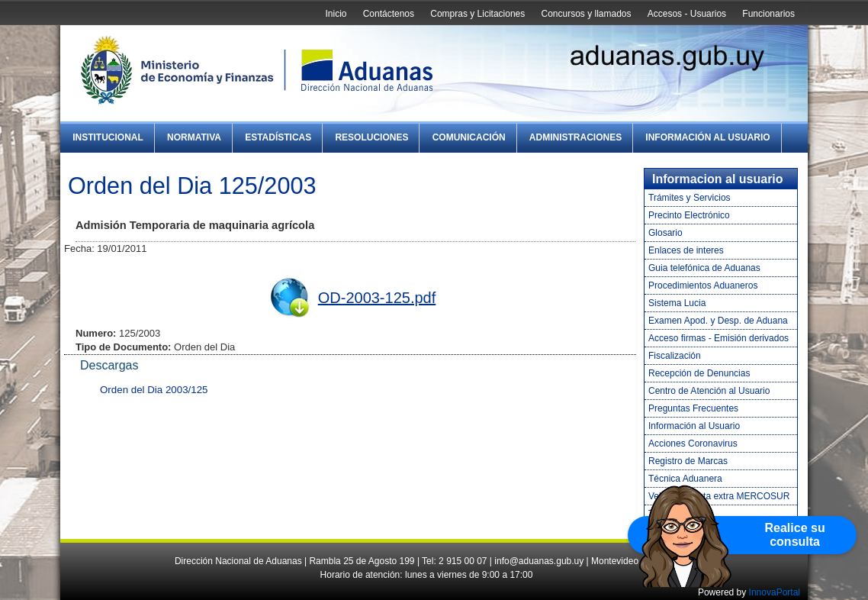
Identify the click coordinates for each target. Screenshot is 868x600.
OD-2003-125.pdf (377, 298)
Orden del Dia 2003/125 (154, 390)
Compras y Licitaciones (477, 14)
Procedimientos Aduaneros (703, 285)
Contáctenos (389, 14)
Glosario (665, 233)
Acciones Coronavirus (693, 444)
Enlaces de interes (686, 250)
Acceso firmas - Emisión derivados (719, 338)
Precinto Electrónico (689, 215)
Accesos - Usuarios (687, 14)
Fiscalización (675, 356)
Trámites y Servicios (690, 198)
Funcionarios (768, 14)
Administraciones (575, 137)
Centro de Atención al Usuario (709, 391)
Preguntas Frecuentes (693, 408)
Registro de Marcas (688, 461)
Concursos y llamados (586, 14)
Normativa (194, 137)
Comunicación (469, 137)
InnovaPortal (775, 592)
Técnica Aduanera (685, 479)
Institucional (108, 137)
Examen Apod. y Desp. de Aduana (718, 321)
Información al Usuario (707, 137)
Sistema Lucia (677, 303)
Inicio (336, 14)
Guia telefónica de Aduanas (704, 268)
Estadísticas (278, 137)
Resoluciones (371, 137)
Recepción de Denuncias (699, 373)
